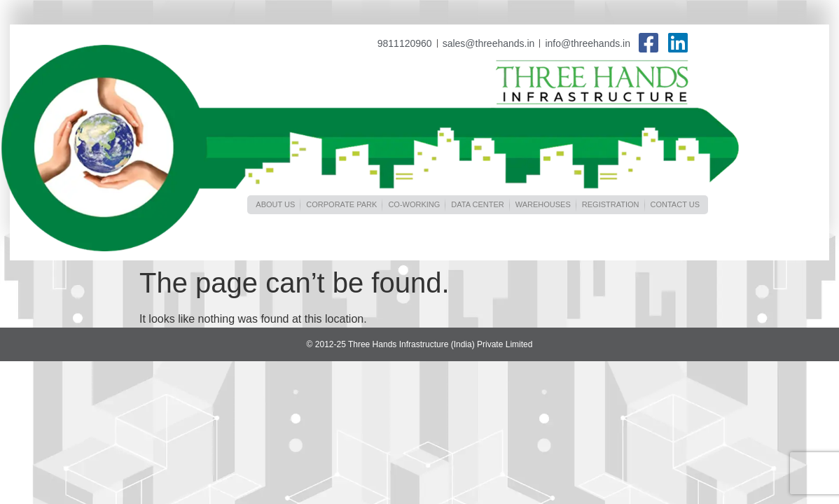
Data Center (477, 204)
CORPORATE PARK (341, 204)
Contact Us (675, 204)
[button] (275, 205)
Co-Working (414, 204)
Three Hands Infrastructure (592, 84)
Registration (611, 204)
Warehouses (543, 204)
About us (275, 204)
